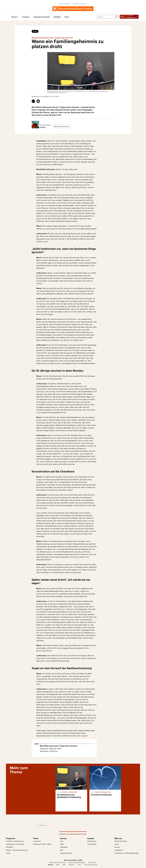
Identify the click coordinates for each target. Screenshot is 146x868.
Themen (14, 17)
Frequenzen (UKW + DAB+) (42, 844)
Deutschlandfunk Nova (80, 4)
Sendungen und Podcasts (15, 844)
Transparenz (119, 850)
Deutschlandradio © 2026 (73, 860)
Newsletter (64, 847)
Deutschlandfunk (65, 4)
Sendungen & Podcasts (42, 17)
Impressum (92, 862)
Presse (117, 844)
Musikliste (57, 17)
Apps (62, 844)
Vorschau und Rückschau (15, 841)
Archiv (67, 17)
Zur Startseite (42, 825)
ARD (58, 865)
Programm (26, 17)
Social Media (92, 844)
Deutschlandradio (121, 841)
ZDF (64, 865)
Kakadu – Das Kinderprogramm (17, 850)
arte (79, 865)
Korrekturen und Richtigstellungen (127, 853)
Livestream (37, 841)
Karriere (117, 847)
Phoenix (72, 865)
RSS (62, 850)
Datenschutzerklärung (57, 862)
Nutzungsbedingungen (77, 862)
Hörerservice (92, 841)
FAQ (62, 841)
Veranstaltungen (66, 853)
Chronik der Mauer (91, 865)
